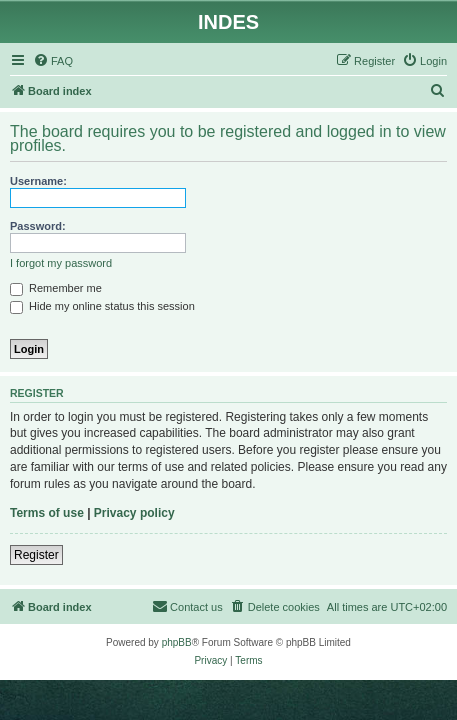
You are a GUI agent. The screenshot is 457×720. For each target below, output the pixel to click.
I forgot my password (61, 263)
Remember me (56, 288)
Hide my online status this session (102, 306)
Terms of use (47, 513)
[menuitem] (53, 61)
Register (36, 555)
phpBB (177, 642)
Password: (38, 226)
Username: (38, 181)
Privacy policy (134, 513)
